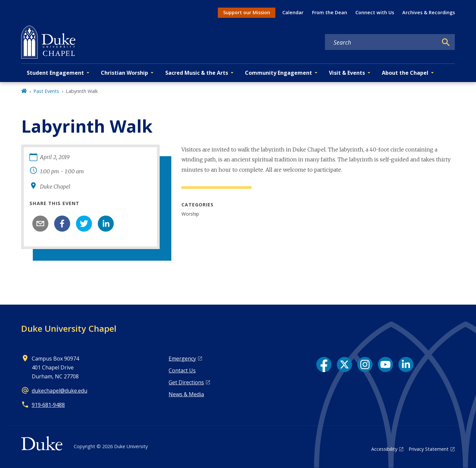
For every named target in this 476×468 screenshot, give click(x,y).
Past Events (46, 91)
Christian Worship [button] (124, 73)
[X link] (344, 364)
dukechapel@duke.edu (59, 391)
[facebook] (62, 224)
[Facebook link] (324, 364)
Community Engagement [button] (278, 73)
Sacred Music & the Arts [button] (197, 73)
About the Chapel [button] (405, 73)
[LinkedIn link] (406, 364)
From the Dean (330, 12)
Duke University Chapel (69, 328)
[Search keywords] (381, 42)
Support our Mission (247, 12)
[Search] (446, 42)
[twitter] (84, 224)
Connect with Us (375, 12)
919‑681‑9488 (48, 405)
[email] (40, 224)
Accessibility (384, 449)
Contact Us (182, 370)
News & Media (186, 394)
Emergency (182, 359)
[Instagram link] (365, 364)
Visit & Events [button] (347, 73)
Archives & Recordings (429, 12)
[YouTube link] (385, 364)
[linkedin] (106, 224)
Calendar (293, 12)
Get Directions (186, 382)
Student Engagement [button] (55, 73)
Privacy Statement (429, 449)
